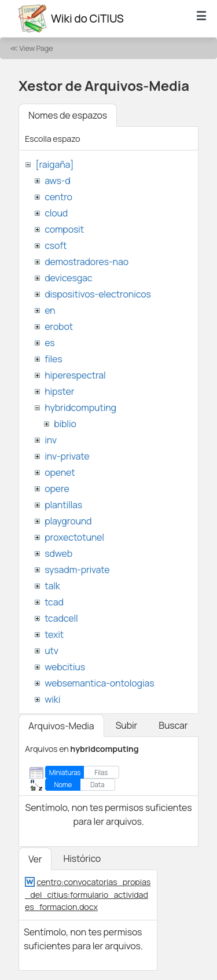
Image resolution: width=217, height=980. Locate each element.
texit (54, 634)
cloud (56, 213)
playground (68, 521)
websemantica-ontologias (99, 683)
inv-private (67, 456)
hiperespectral (75, 375)
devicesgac (68, 278)
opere (57, 489)
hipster (59, 391)
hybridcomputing (80, 408)
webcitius (65, 667)
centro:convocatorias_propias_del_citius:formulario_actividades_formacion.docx (88, 894)
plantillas (63, 505)
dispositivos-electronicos (98, 294)
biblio (65, 424)
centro (58, 197)
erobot (59, 326)
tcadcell (61, 618)
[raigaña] (54, 164)
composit (64, 229)
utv (52, 651)
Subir (127, 725)
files (53, 359)
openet (60, 472)
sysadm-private (77, 570)
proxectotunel (74, 537)
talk (52, 586)
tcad (54, 602)
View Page (36, 48)
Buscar (173, 725)
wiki (52, 699)
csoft (56, 245)
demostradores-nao (87, 262)
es (49, 343)
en (50, 310)
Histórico (82, 858)
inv (51, 440)
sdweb (58, 553)
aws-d (57, 181)
